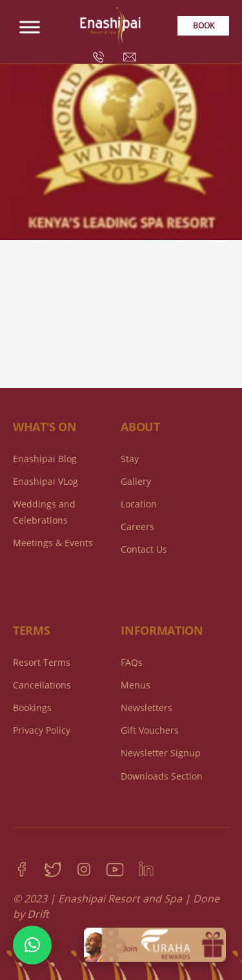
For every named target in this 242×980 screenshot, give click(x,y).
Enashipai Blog (45, 459)
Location (139, 504)
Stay (130, 459)
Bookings (32, 708)
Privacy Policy (42, 730)
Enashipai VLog (45, 481)
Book (204, 26)
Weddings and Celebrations (44, 512)
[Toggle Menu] (30, 27)
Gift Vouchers (150, 730)
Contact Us (144, 549)
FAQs (132, 662)
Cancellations (42, 685)
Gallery (136, 481)
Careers (137, 527)
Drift (38, 914)
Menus (136, 685)
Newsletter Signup (161, 753)
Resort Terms (42, 662)
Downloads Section (162, 776)
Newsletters (146, 708)
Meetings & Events (53, 543)
